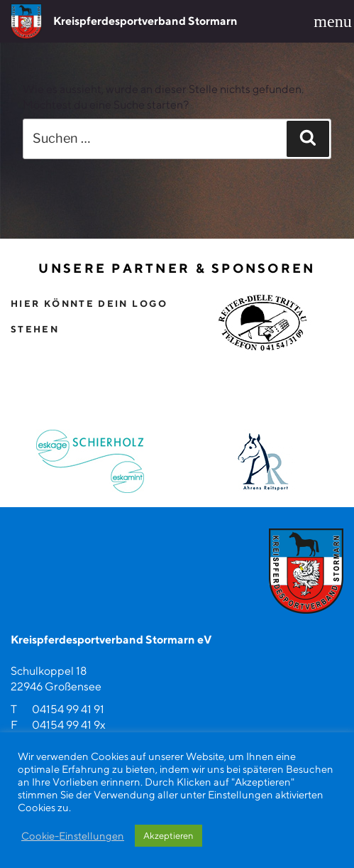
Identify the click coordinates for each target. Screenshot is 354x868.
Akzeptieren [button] (168, 836)
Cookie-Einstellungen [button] (73, 836)
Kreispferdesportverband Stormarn (145, 21)
